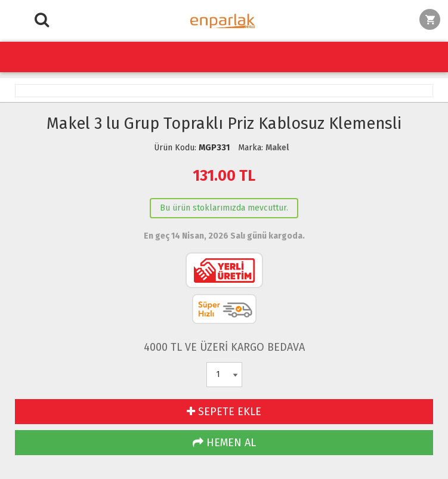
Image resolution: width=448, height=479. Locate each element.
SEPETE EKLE (224, 412)
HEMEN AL (224, 443)
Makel (277, 148)
